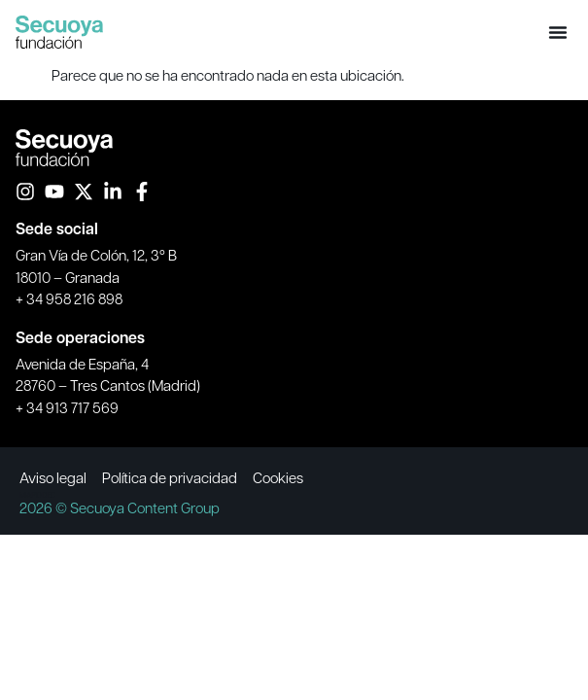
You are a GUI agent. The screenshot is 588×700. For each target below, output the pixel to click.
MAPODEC (37, 494)
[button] (558, 32)
